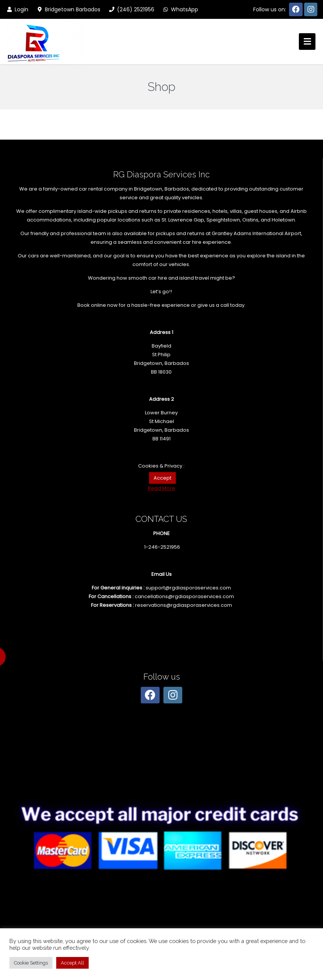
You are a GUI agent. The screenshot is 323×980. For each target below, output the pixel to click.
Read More (161, 488)
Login (17, 9)
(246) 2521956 (131, 9)
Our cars (28, 256)
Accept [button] (162, 478)
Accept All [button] (72, 963)
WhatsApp (180, 9)
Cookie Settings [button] (31, 963)
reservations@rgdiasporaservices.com (184, 605)
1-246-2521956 (162, 547)
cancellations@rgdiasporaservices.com (184, 596)
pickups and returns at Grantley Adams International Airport (228, 233)
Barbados (177, 189)
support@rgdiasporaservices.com (188, 588)
